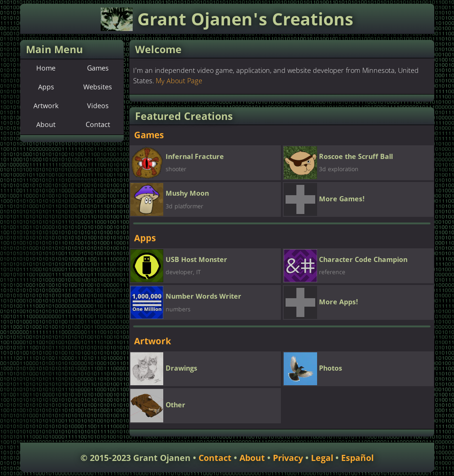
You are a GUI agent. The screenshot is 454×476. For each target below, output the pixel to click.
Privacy (288, 458)
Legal (322, 458)
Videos (98, 106)
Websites (98, 87)
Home (46, 69)
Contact (98, 125)
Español (357, 458)
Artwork (46, 106)
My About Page (179, 81)
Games (98, 69)
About (46, 125)
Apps (46, 87)
